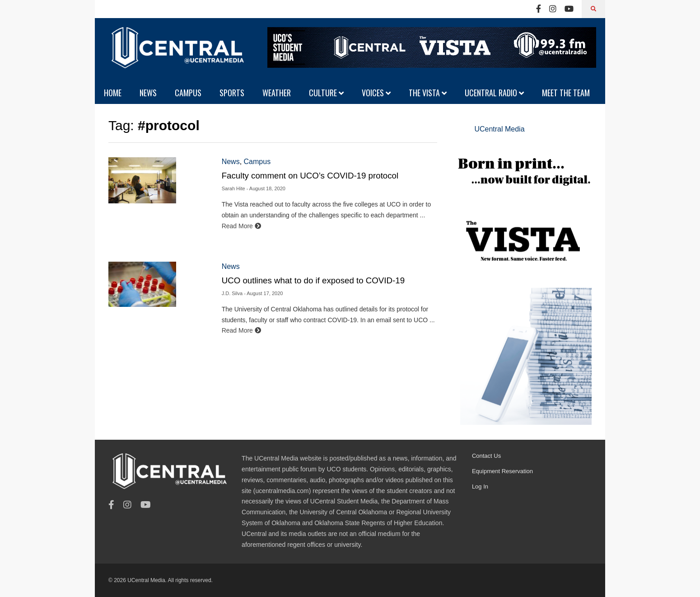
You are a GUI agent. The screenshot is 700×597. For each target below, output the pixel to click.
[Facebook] (539, 9)
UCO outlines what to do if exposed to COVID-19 (313, 280)
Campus (257, 162)
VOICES (376, 93)
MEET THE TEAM (566, 93)
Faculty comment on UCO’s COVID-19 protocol (310, 176)
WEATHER (277, 93)
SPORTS (232, 93)
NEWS (148, 93)
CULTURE (326, 93)
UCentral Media (499, 129)
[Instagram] (553, 9)
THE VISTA (428, 93)
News (231, 162)
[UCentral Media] (176, 54)
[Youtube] (569, 9)
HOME (113, 93)
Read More (241, 226)
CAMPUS (188, 93)
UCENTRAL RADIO (494, 93)
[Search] (593, 9)
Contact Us (486, 456)
